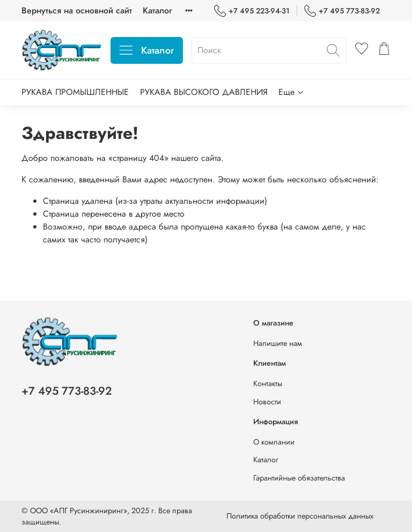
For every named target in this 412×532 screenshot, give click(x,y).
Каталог (157, 10)
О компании (274, 442)
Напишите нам (278, 343)
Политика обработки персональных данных (300, 516)
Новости (267, 402)
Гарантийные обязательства (299, 478)
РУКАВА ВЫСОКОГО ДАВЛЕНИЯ (204, 92)
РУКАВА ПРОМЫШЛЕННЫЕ (75, 92)
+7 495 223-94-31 (252, 11)
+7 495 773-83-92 (342, 11)
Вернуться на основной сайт (77, 10)
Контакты (268, 383)
